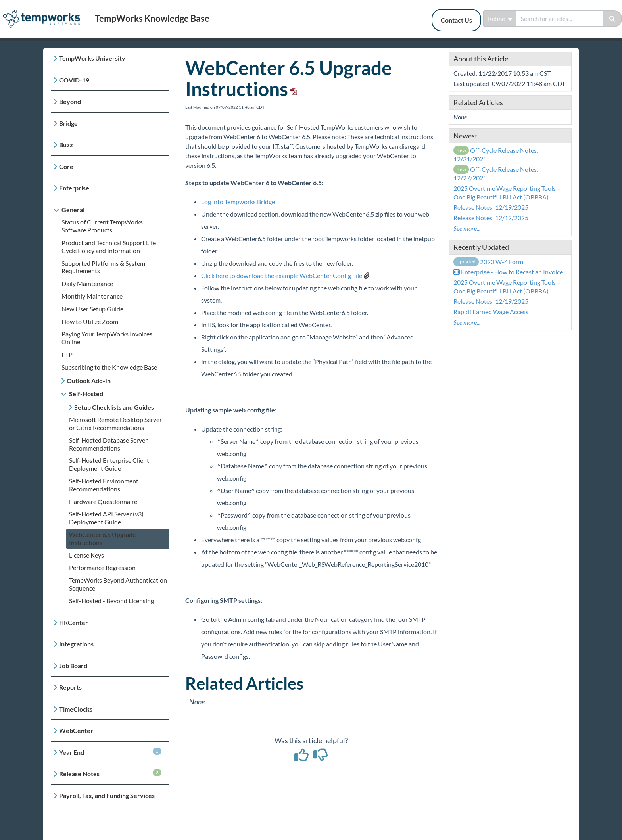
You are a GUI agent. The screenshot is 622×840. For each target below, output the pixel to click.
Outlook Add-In (89, 381)
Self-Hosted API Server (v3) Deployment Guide (106, 518)
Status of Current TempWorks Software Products (102, 226)
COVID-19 (74, 80)
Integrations (76, 644)
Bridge (68, 123)
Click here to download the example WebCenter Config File (282, 275)
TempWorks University (92, 58)
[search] (560, 19)
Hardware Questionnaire (103, 502)
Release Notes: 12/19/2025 (491, 207)
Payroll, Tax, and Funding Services (107, 795)
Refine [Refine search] (500, 19)
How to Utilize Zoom (90, 321)
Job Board (73, 666)
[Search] (613, 19)
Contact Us (456, 20)
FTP (67, 354)
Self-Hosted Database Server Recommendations (108, 444)
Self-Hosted (86, 394)
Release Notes (110, 773)
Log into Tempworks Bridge (238, 202)
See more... (467, 228)
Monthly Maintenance (92, 296)
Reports (70, 687)
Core (66, 166)
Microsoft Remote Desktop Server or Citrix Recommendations (115, 423)
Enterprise (74, 188)
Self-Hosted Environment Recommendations (104, 485)
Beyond (70, 101)
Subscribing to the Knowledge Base (109, 367)
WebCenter (76, 730)
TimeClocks (76, 709)
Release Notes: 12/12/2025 (491, 218)
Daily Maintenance (87, 283)
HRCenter (74, 622)
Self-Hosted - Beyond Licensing (111, 601)
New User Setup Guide (92, 309)
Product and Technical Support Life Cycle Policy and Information (109, 246)
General (73, 210)
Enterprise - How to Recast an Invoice (508, 272)
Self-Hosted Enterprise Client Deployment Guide (109, 464)
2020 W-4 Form (488, 262)
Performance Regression (102, 567)
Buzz (66, 145)
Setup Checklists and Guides (114, 407)
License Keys (86, 555)
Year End (110, 752)
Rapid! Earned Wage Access (491, 312)
